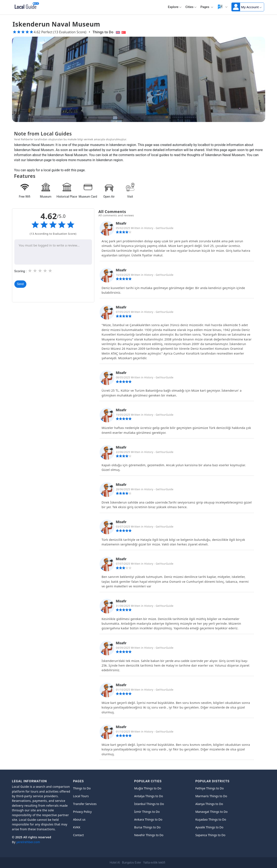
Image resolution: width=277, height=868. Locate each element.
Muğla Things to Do (148, 788)
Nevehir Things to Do (149, 835)
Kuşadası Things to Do (211, 819)
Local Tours (81, 796)
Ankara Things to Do (148, 819)
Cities (191, 7)
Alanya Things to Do (209, 804)
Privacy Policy (82, 812)
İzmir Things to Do (147, 812)
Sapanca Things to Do (210, 835)
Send (20, 284)
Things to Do (103, 32)
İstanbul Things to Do (149, 804)
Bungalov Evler (132, 863)
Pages (207, 7)
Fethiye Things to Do (210, 788)
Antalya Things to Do (149, 796)
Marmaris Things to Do (211, 796)
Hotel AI (115, 863)
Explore (175, 7)
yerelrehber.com (28, 842)
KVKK (77, 827)
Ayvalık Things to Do (209, 827)
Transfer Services (85, 804)
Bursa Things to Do (147, 827)
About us (79, 819)
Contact (78, 835)
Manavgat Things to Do (211, 812)
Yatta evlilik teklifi (154, 863)
